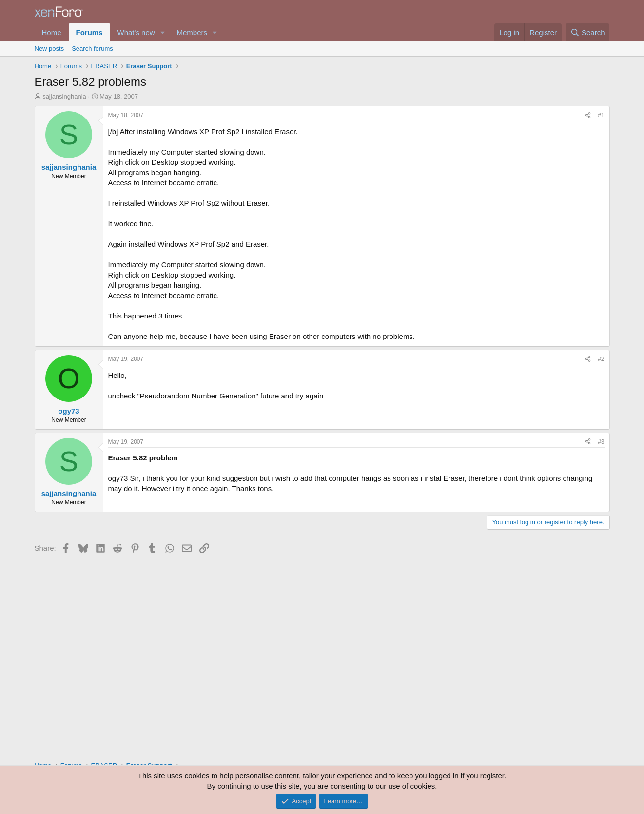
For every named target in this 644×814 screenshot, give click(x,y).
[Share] (588, 115)
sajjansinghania (64, 96)
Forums (89, 32)
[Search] (588, 32)
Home (52, 32)
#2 (601, 359)
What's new (136, 32)
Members (192, 32)
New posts (49, 49)
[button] (162, 32)
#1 (601, 115)
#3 (601, 442)
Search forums (92, 49)
